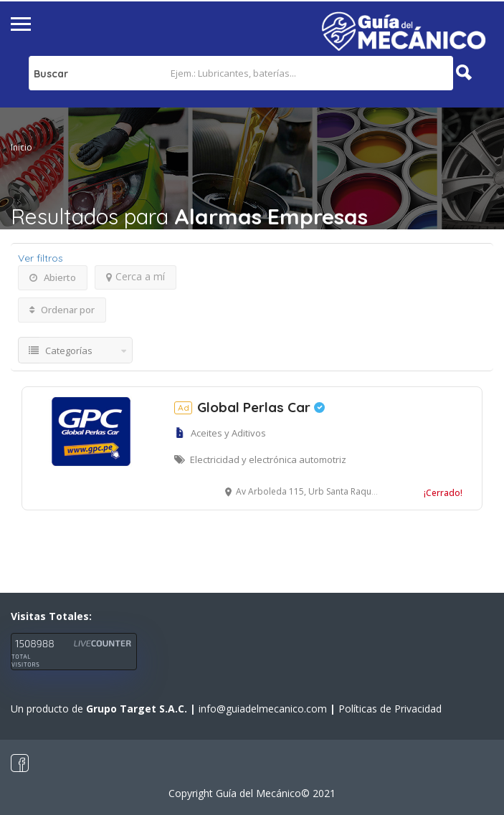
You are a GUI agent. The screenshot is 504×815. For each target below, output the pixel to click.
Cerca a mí (135, 276)
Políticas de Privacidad (390, 709)
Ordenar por (62, 310)
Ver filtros (41, 258)
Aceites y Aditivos (228, 433)
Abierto (53, 277)
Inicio (22, 147)
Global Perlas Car (249, 407)
